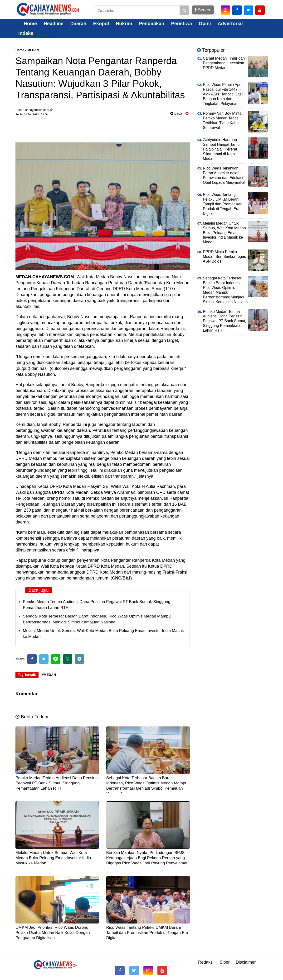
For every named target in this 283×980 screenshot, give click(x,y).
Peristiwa (181, 24)
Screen (203, 10)
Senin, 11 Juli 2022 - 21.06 (32, 114)
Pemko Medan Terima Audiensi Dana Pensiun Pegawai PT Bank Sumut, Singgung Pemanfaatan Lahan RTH (57, 783)
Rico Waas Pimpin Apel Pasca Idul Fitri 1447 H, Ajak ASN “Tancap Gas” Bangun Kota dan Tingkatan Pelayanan (223, 94)
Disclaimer (246, 962)
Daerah (78, 24)
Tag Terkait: (27, 675)
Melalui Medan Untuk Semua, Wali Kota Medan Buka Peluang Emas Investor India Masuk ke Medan (53, 858)
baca (176, 113)
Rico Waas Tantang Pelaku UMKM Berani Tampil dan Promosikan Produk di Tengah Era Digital (147, 933)
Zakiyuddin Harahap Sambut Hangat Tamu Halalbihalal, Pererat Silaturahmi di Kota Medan (221, 149)
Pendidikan (152, 24)
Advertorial (230, 24)
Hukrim (124, 24)
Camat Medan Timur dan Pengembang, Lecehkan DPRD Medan (224, 63)
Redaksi (206, 962)
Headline (54, 24)
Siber (225, 962)
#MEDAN (49, 675)
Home (28, 24)
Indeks (26, 33)
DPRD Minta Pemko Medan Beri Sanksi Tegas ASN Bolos (224, 257)
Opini (205, 24)
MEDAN (33, 50)
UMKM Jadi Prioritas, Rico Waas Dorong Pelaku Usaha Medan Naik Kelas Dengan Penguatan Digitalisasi (53, 933)
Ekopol (101, 24)
